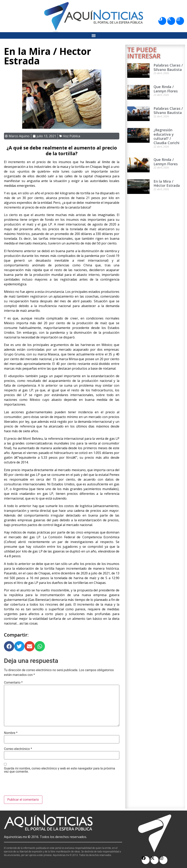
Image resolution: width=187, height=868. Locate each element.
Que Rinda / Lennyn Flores (166, 89)
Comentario (13, 683)
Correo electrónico (18, 749)
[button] (93, 35)
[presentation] (34, 786)
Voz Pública (72, 136)
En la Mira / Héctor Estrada (167, 183)
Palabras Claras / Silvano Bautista (168, 67)
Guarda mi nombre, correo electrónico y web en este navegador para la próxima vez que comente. (59, 770)
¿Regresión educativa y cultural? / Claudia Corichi (167, 136)
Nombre (11, 733)
